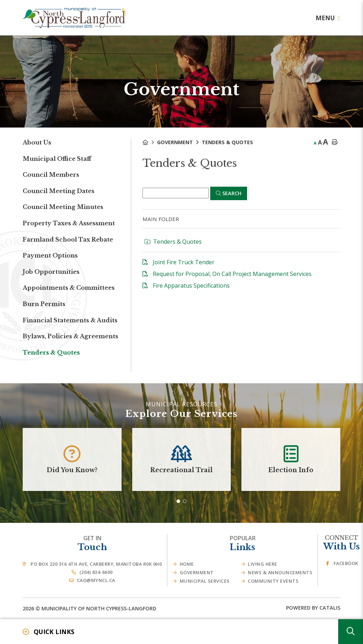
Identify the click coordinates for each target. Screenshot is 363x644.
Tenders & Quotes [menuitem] (51, 352)
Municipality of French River (74, 18)
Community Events (273, 581)
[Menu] (328, 18)
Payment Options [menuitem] (50, 255)
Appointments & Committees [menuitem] (69, 288)
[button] (178, 501)
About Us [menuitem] (37, 142)
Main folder (161, 219)
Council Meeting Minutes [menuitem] (63, 207)
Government (175, 142)
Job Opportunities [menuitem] (51, 272)
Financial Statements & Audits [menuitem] (70, 320)
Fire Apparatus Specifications (191, 286)
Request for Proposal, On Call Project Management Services (232, 274)
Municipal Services (205, 581)
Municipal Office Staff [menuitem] (57, 159)
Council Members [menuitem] (51, 175)
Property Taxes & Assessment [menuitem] (69, 223)
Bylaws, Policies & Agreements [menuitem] (70, 336)
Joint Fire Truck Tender (184, 262)
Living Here (263, 564)
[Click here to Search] (229, 193)
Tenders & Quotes (227, 142)
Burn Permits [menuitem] (44, 304)
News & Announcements (280, 572)
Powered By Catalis (313, 608)
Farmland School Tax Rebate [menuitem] (68, 239)
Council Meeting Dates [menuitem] (58, 191)
